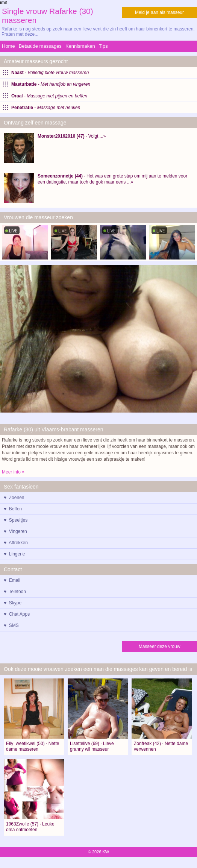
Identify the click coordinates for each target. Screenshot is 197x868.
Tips (103, 46)
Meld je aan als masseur (159, 12)
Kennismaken (80, 46)
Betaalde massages (40, 46)
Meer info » (13, 472)
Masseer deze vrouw (160, 646)
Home (8, 46)
